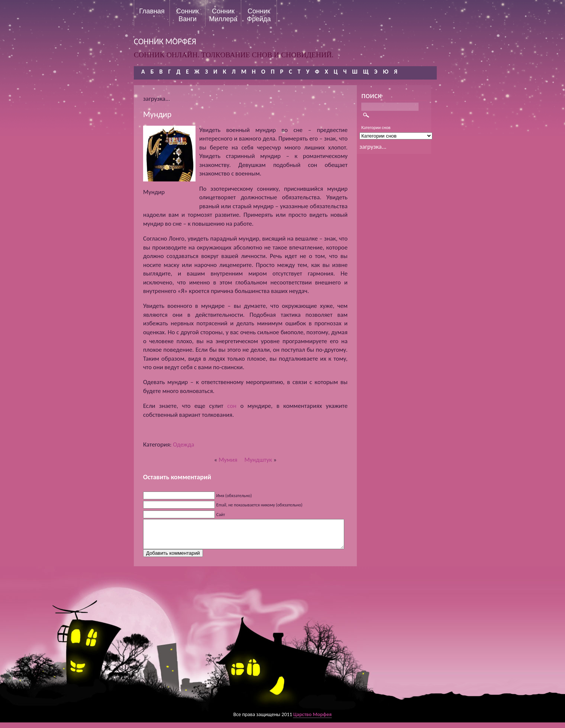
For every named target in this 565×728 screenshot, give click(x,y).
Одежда (183, 444)
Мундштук (258, 460)
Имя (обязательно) (234, 496)
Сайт (221, 515)
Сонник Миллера (223, 15)
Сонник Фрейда (259, 15)
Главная (152, 11)
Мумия (228, 460)
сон (232, 406)
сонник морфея (165, 41)
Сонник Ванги (188, 15)
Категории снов (376, 128)
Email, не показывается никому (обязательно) (259, 505)
